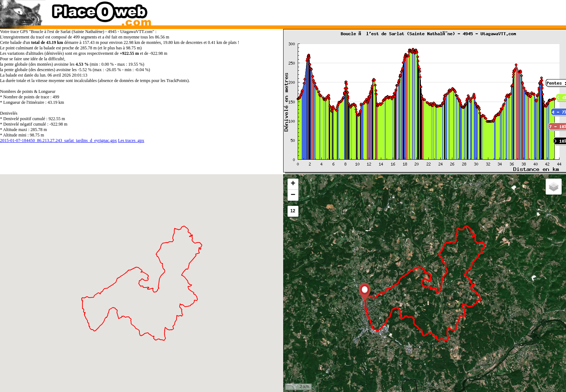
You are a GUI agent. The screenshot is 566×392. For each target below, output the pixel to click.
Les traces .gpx (131, 140)
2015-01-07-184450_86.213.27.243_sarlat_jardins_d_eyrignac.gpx (58, 140)
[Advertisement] (417, 11)
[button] (365, 292)
